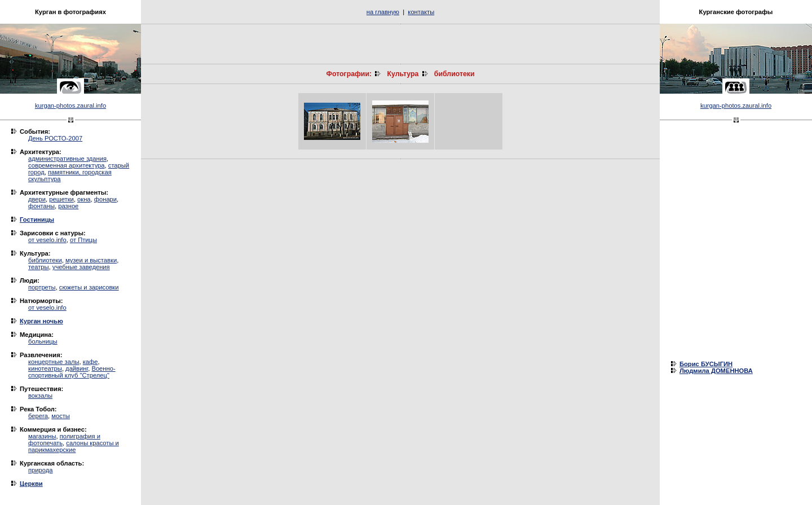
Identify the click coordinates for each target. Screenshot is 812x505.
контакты (421, 12)
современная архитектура (67, 165)
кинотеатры (45, 368)
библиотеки (45, 260)
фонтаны (41, 206)
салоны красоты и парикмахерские (74, 446)
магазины (42, 436)
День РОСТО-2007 (55, 138)
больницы (43, 341)
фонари (105, 199)
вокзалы (40, 396)
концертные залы (54, 362)
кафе (91, 362)
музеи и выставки (91, 260)
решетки (61, 199)
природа (40, 470)
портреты (42, 287)
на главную (383, 12)
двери (37, 199)
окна (84, 199)
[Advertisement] (400, 44)
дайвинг (77, 368)
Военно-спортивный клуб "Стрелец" (72, 372)
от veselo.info (47, 240)
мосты (61, 416)
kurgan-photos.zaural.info (70, 106)
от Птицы (83, 240)
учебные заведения (81, 267)
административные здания (67, 159)
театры (39, 267)
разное (68, 206)
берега (38, 416)
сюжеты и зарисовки (89, 287)
